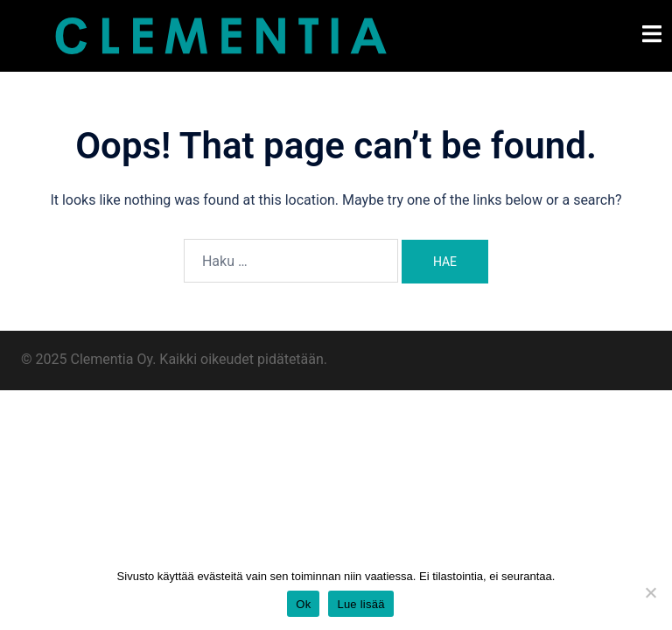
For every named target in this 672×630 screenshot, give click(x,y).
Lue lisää (360, 604)
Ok (303, 604)
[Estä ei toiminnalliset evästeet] (650, 592)
